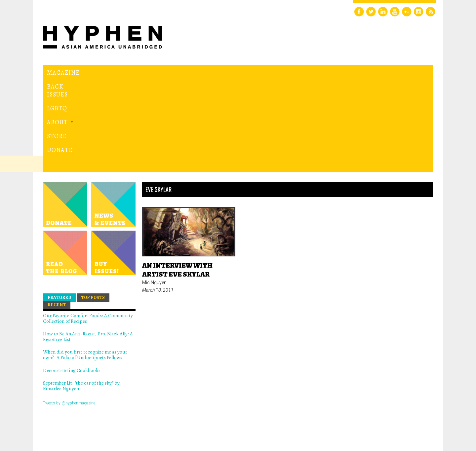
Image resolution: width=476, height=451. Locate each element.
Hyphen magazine (74, 418)
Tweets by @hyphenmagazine (69, 312)
